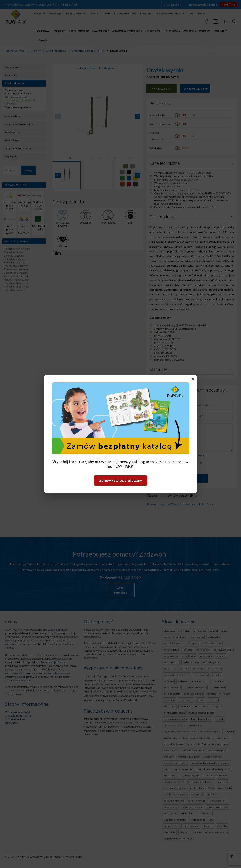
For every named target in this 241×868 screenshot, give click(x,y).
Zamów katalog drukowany (121, 480)
